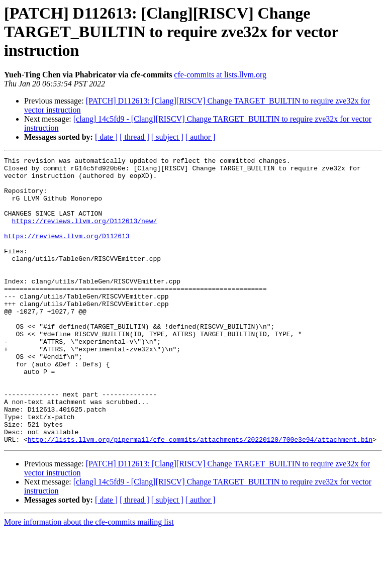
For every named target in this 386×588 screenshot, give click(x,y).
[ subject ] (167, 137)
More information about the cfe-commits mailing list (89, 579)
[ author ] (201, 137)
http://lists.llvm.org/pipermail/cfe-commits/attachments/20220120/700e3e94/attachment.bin (200, 497)
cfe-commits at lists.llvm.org (220, 75)
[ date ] (106, 137)
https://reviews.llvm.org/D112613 (67, 252)
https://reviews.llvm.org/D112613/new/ (85, 234)
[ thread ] (134, 137)
